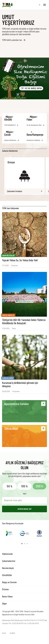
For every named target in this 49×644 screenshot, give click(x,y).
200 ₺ (39, 486)
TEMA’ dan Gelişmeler (11, 208)
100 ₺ (24, 486)
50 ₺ (10, 486)
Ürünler (5, 589)
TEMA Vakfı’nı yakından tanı (12, 40)
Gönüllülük (7, 575)
